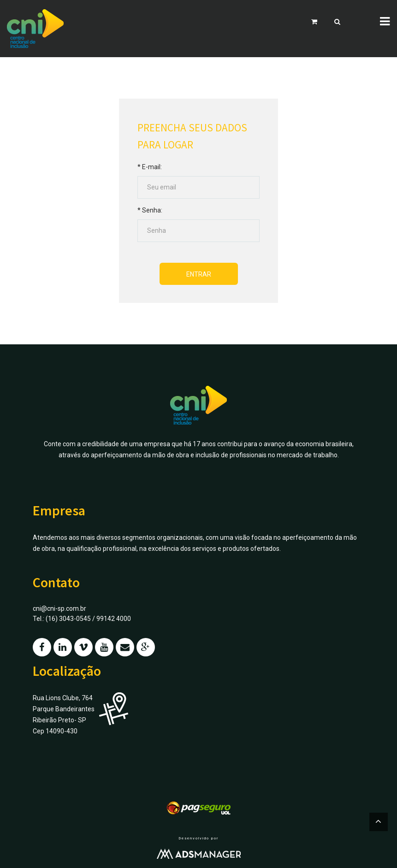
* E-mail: (150, 167)
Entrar (199, 274)
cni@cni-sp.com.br (59, 608)
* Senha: (150, 210)
